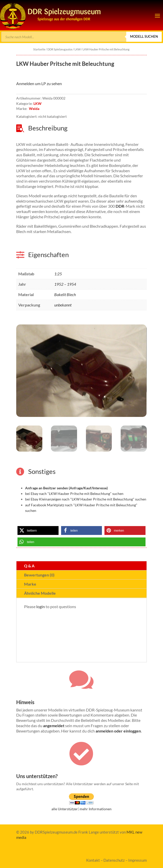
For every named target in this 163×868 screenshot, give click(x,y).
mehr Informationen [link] (96, 809)
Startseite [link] (39, 49)
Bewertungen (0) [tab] (39, 575)
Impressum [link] (138, 860)
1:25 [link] (58, 274)
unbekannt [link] (63, 305)
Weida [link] (34, 109)
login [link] (41, 606)
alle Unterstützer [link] (65, 809)
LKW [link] (78, 49)
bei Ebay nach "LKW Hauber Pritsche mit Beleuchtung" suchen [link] (74, 494)
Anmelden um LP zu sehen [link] (39, 83)
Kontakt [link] (93, 860)
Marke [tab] (30, 584)
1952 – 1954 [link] (65, 284)
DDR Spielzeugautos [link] (60, 49)
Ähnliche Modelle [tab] (40, 593)
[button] (157, 15)
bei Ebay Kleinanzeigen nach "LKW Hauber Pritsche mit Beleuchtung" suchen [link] (86, 499)
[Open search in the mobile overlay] (81, 37)
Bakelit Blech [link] (65, 294)
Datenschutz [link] (114, 860)
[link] (51, 15)
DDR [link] (120, 206)
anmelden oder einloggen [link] (118, 731)
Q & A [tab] (29, 566)
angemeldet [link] (54, 726)
